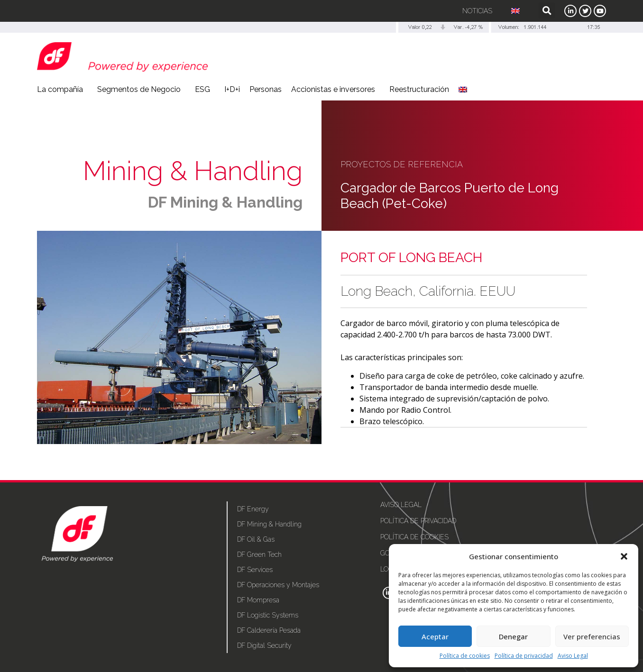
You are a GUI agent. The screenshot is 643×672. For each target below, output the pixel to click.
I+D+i (232, 89)
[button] (624, 556)
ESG (205, 90)
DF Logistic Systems (268, 615)
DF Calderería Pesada (269, 630)
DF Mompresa (258, 600)
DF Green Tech (259, 554)
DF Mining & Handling (225, 202)
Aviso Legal (573, 656)
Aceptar (435, 636)
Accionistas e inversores (335, 90)
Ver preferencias (592, 636)
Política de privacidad (524, 656)
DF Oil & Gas (256, 539)
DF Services (255, 570)
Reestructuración (419, 89)
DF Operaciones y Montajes (278, 585)
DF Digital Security (264, 645)
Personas (266, 89)
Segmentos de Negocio (141, 90)
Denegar (513, 636)
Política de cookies (465, 656)
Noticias (477, 11)
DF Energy (253, 509)
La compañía (62, 90)
